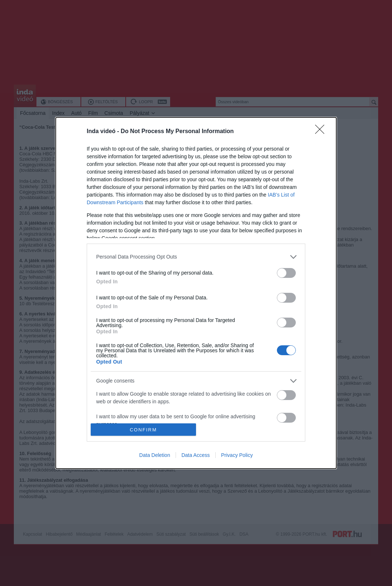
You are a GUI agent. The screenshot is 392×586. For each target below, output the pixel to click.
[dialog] (196, 293)
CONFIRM (143, 430)
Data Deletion (155, 455)
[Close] (322, 132)
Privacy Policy (237, 455)
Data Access (196, 455)
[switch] (286, 273)
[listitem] (196, 257)
